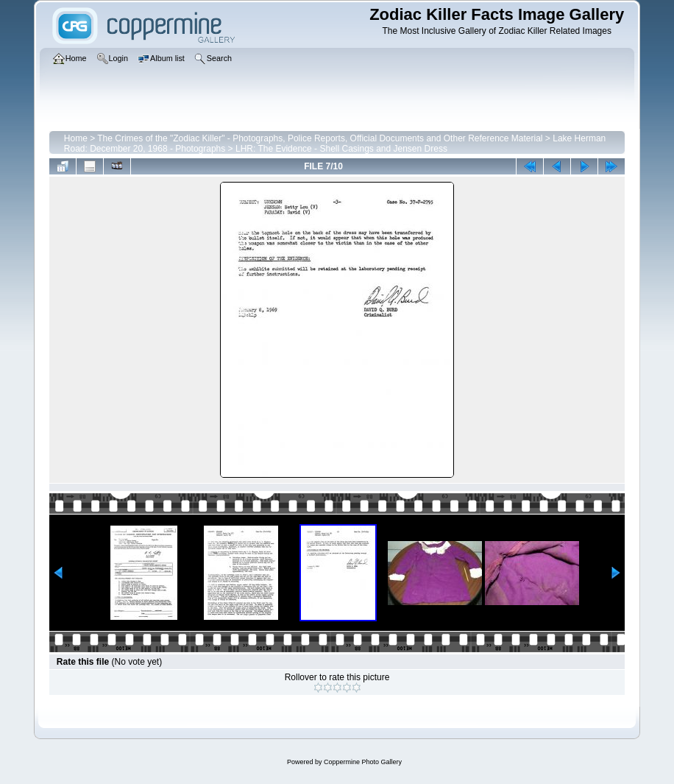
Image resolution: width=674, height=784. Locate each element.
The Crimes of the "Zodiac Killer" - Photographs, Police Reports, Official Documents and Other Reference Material (320, 138)
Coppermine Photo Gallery (363, 762)
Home (76, 138)
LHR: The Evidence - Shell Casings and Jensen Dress (341, 149)
